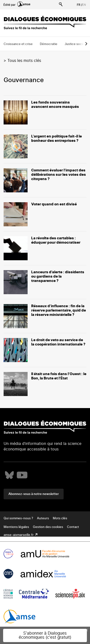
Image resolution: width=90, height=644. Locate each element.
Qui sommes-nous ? (18, 518)
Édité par (17, 5)
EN (84, 5)
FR (79, 5)
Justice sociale (76, 44)
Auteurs (43, 518)
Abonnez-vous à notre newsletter (34, 494)
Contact (73, 527)
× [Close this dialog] (87, 630)
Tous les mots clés (24, 61)
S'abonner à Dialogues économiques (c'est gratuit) (45, 635)
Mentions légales (16, 527)
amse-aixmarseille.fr (19, 535)
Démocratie (49, 44)
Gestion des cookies (48, 527)
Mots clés (60, 518)
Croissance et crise (18, 44)
